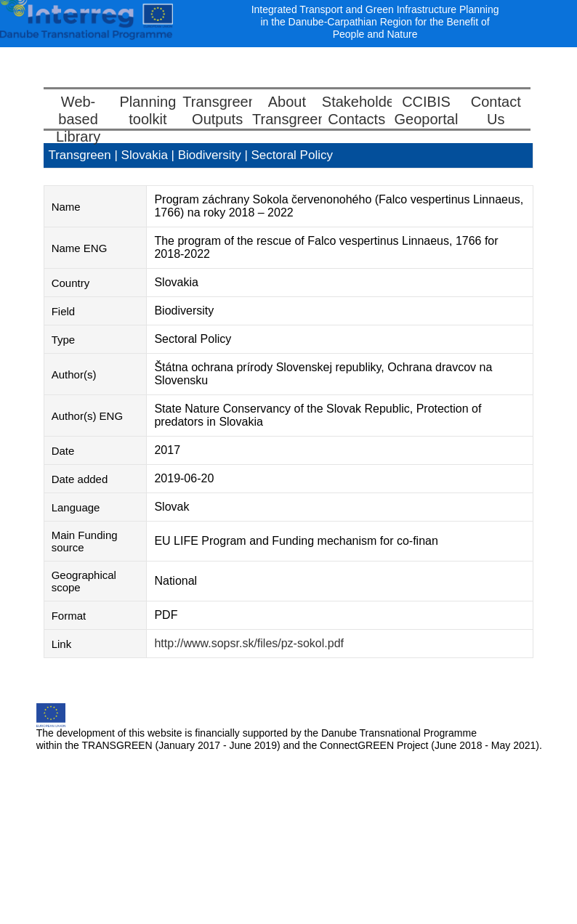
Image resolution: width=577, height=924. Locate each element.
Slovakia (146, 155)
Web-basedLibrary (78, 119)
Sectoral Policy (292, 155)
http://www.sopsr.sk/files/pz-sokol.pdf (249, 643)
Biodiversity (211, 155)
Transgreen (79, 155)
